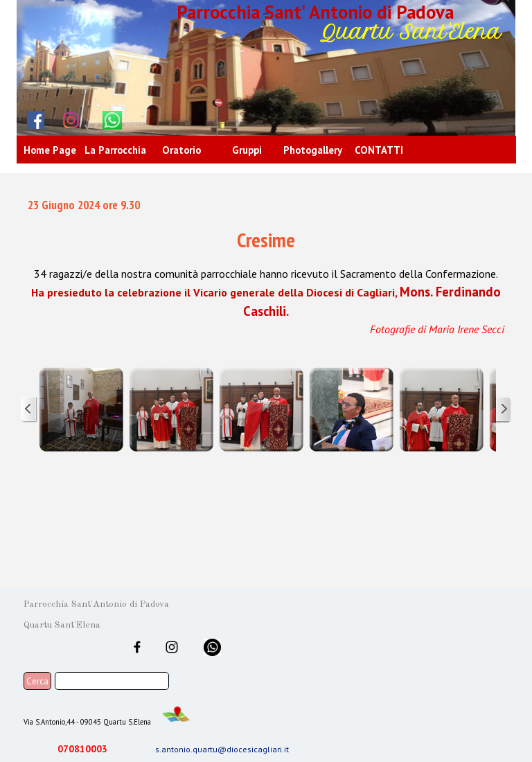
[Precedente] (29, 409)
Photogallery (313, 150)
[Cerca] (112, 681)
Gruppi (247, 150)
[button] (81, 409)
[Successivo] (503, 409)
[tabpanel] (266, 267)
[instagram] (71, 120)
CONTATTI (379, 150)
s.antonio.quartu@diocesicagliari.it (222, 749)
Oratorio (181, 150)
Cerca (37, 681)
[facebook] (36, 120)
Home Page (50, 150)
